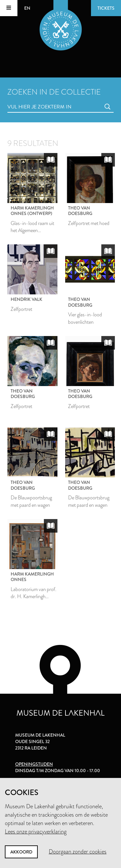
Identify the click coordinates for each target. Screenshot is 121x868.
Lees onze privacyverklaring (36, 832)
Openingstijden (34, 764)
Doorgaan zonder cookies (78, 852)
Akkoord (21, 852)
